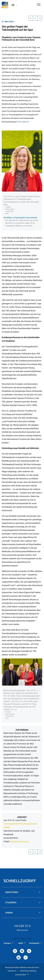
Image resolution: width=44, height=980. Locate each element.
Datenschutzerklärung (28, 971)
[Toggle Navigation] (39, 5)
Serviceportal (35, 943)
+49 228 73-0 (22, 926)
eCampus (9, 943)
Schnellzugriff (20, 881)
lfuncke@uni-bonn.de (19, 841)
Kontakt (22, 817)
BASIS (22, 943)
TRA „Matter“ (23, 122)
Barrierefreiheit (22, 975)
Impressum (12, 971)
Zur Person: (22, 730)
